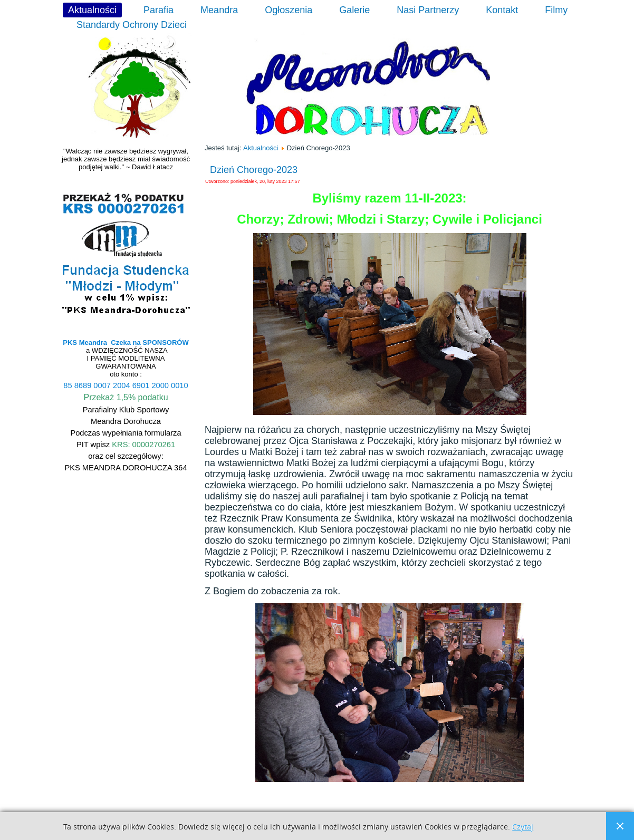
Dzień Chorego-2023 (254, 170)
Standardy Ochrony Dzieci (132, 25)
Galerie (354, 10)
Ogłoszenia (289, 10)
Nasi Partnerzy (428, 10)
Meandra (219, 10)
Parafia (158, 10)
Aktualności (92, 10)
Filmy (556, 10)
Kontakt (502, 10)
